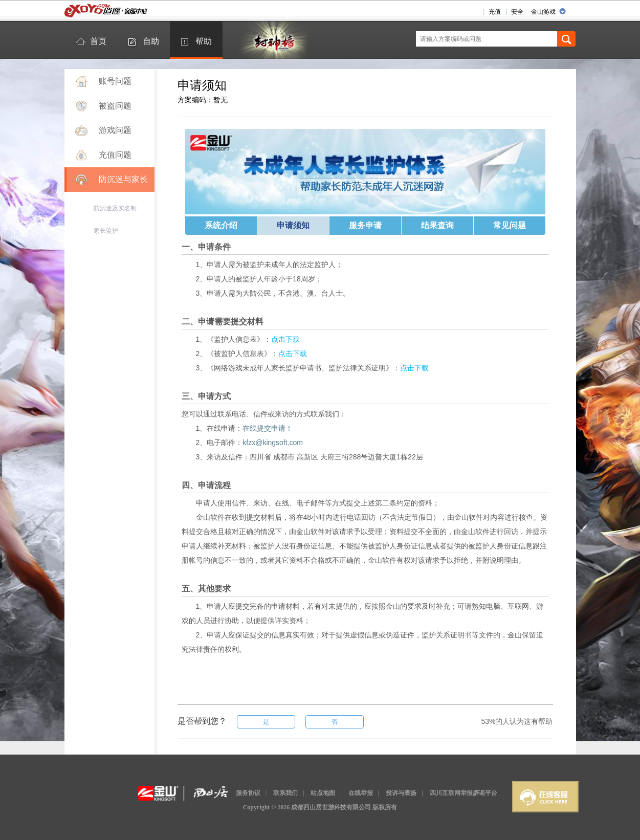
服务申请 (365, 225)
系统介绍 (221, 225)
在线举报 (361, 793)
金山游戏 (543, 12)
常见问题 (510, 225)
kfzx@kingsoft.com (273, 443)
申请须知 (293, 225)
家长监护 (106, 231)
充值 (495, 12)
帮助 (204, 41)
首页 (98, 41)
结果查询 (437, 225)
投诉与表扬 (401, 793)
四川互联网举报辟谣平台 (464, 793)
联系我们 (285, 793)
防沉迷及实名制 (115, 208)
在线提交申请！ (268, 428)
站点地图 (323, 793)
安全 (517, 12)
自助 (151, 41)
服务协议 (248, 793)
